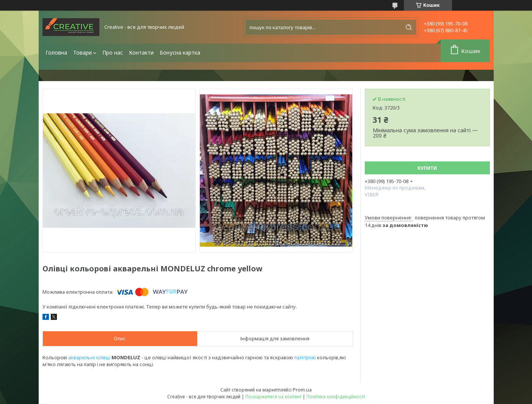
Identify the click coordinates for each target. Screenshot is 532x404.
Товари (82, 52)
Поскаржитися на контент (273, 397)
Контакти (141, 52)
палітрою (305, 357)
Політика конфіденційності (336, 397)
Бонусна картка (180, 52)
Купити (427, 168)
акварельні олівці (89, 357)
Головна (56, 52)
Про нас (113, 52)
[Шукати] (409, 27)
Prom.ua (302, 390)
